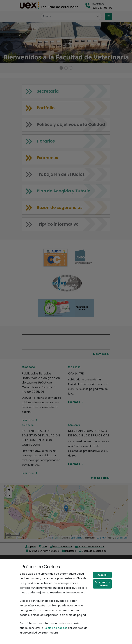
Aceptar (103, 575)
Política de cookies (56, 628)
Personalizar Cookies (103, 584)
